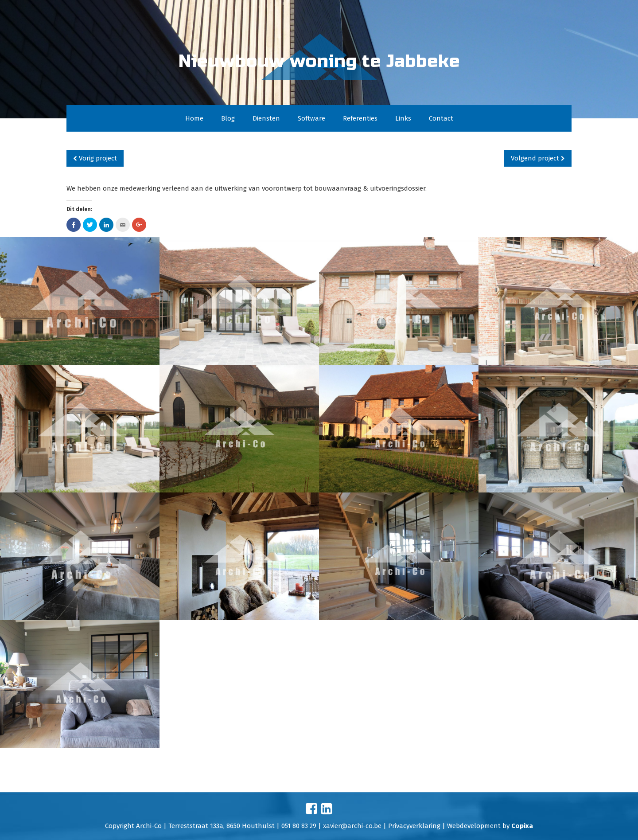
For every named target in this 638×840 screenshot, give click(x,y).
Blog (228, 118)
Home (194, 118)
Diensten (266, 118)
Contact (441, 118)
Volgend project (538, 158)
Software (311, 118)
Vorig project (95, 158)
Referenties (360, 118)
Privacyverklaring (414, 826)
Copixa (522, 826)
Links (403, 118)
